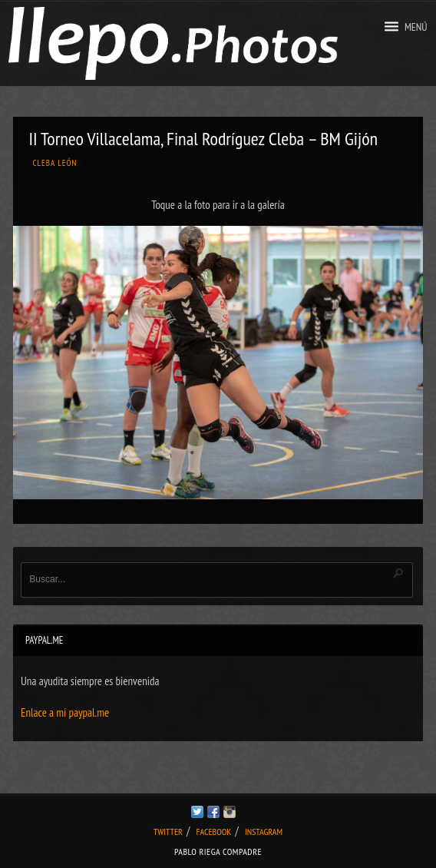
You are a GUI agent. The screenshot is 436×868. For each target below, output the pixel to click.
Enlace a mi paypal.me (65, 712)
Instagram (264, 832)
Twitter (168, 832)
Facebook (214, 832)
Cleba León (54, 163)
